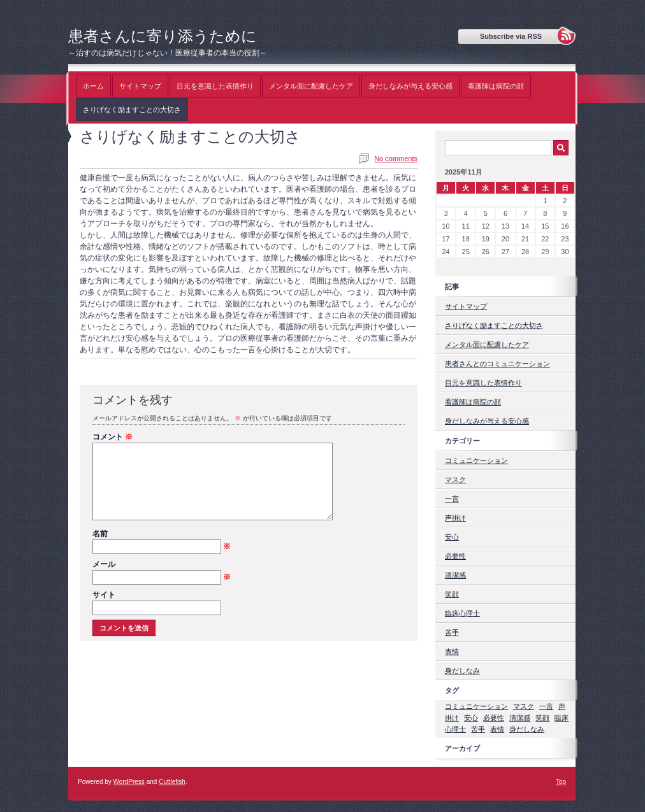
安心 (452, 537)
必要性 (455, 556)
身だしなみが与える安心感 (410, 86)
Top (561, 782)
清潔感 (455, 575)
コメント (112, 437)
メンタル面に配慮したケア (311, 86)
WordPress (129, 782)
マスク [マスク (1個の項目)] (524, 706)
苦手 (452, 632)
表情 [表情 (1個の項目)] (497, 729)
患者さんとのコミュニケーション (497, 364)
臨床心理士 (462, 613)
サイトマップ (140, 86)
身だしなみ (462, 671)
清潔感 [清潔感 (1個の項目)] (520, 718)
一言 (452, 499)
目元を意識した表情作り (215, 86)
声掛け (455, 518)
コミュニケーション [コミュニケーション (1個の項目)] (476, 706)
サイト (104, 610)
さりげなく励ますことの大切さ (132, 110)
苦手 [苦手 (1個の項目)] (478, 729)
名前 (162, 550)
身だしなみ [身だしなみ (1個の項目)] (527, 729)
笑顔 (452, 594)
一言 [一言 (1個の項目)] (546, 706)
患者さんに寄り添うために (163, 36)
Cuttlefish (172, 782)
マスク (455, 480)
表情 (452, 652)
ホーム (93, 86)
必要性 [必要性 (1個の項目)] (494, 718)
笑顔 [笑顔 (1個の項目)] (542, 718)
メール (162, 580)
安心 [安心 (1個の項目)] (471, 718)
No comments (396, 159)
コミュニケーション (476, 460)
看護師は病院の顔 (496, 86)
